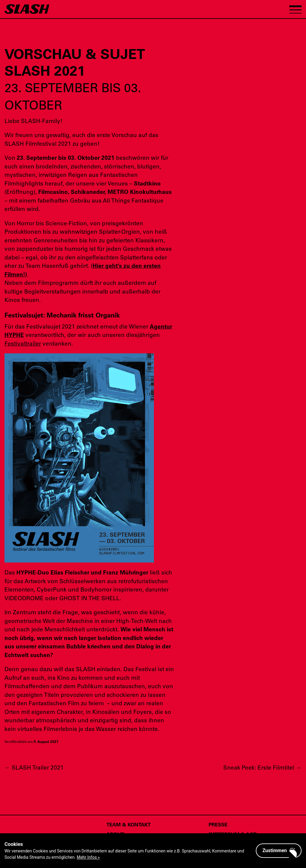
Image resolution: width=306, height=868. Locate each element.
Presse (218, 824)
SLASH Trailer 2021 (34, 767)
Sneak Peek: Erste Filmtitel (262, 767)
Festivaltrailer (23, 343)
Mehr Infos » (88, 857)
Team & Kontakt (128, 824)
